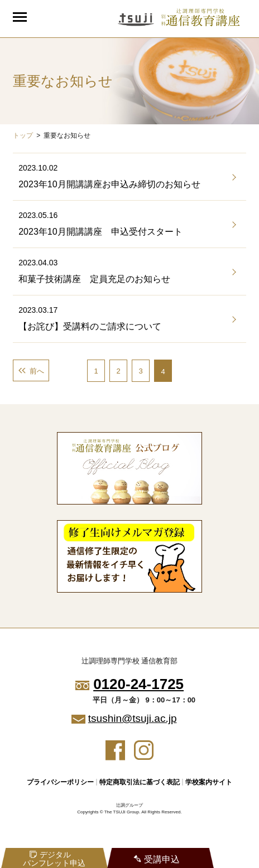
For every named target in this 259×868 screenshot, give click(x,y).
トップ (23, 135)
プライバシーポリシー (60, 782)
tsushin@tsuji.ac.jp (133, 718)
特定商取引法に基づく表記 (140, 782)
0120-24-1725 (138, 684)
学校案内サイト (209, 782)
